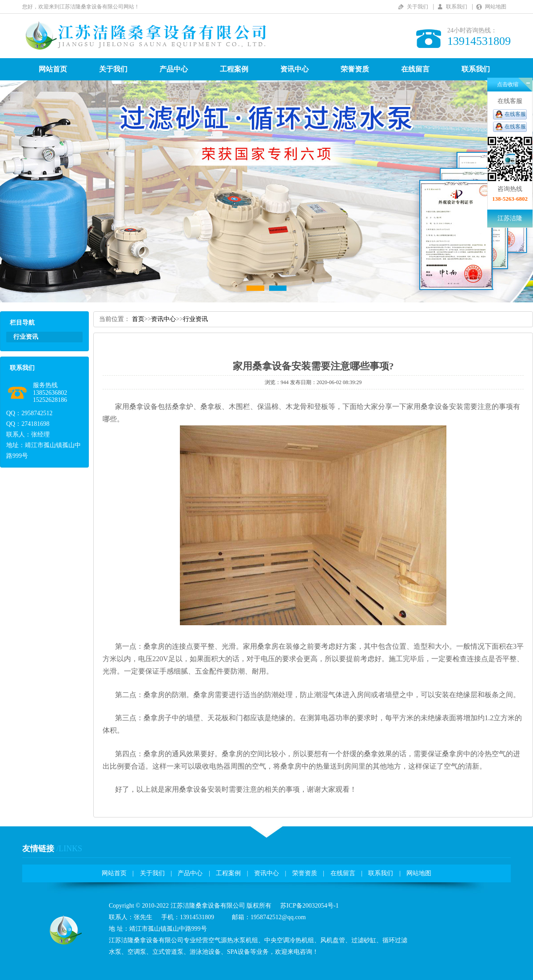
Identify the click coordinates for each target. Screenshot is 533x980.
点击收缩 (508, 84)
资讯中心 (294, 69)
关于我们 (418, 7)
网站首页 (53, 69)
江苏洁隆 (510, 218)
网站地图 (496, 7)
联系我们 (457, 7)
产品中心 (174, 69)
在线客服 (515, 114)
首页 (138, 319)
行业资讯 (195, 319)
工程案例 (234, 69)
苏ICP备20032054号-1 (309, 906)
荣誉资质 (355, 69)
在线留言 (415, 69)
